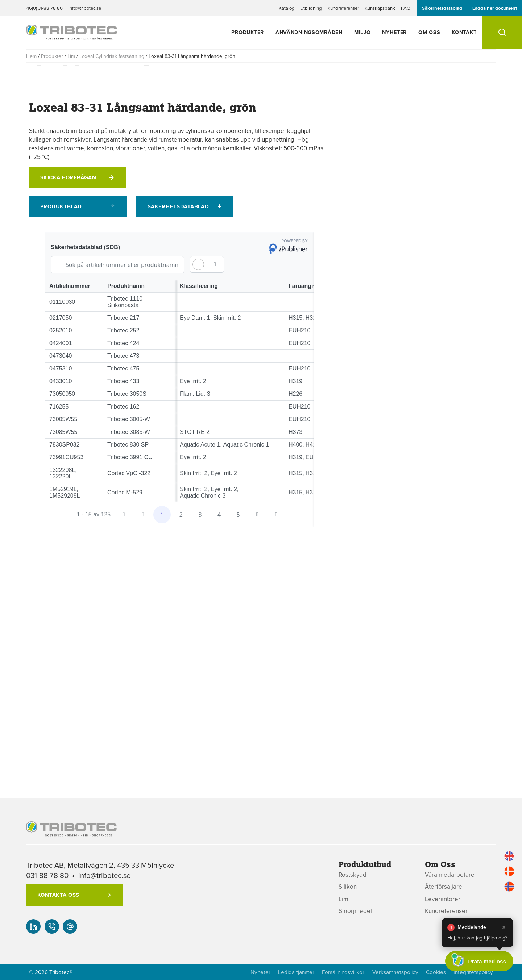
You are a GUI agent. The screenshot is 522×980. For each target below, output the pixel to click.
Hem (31, 56)
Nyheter (394, 32)
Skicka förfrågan (68, 177)
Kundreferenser (343, 8)
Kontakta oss (58, 895)
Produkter (247, 32)
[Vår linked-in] (33, 926)
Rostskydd (353, 875)
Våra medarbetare (450, 875)
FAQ (406, 8)
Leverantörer (443, 899)
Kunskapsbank (380, 8)
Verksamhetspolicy (395, 972)
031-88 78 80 (47, 875)
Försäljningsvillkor (343, 972)
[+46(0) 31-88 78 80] (52, 926)
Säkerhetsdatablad (442, 8)
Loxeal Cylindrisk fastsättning (112, 56)
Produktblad (61, 206)
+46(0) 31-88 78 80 (43, 8)
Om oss (429, 32)
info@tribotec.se (85, 8)
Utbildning (311, 8)
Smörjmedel (355, 911)
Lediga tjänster (296, 972)
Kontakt (464, 32)
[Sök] (502, 32)
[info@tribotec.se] (70, 926)
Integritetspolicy (473, 972)
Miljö (362, 32)
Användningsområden (309, 32)
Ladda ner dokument (495, 8)
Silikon (348, 887)
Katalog (287, 8)
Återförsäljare (444, 887)
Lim (71, 56)
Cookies (436, 972)
